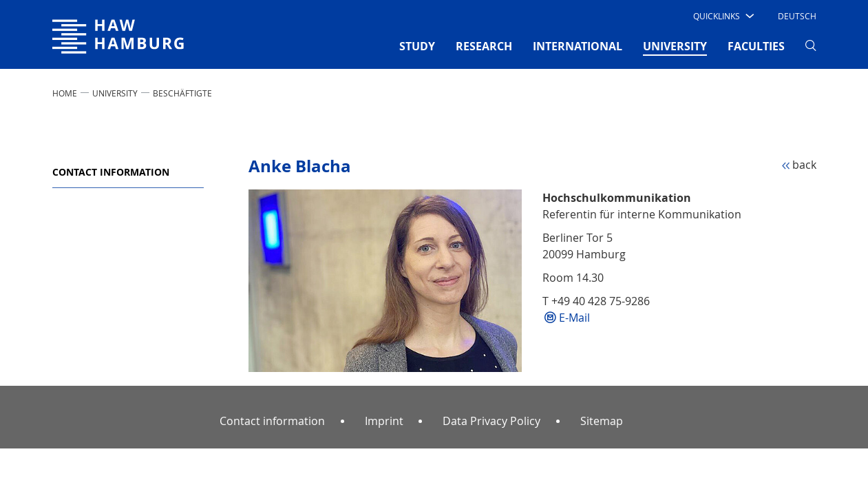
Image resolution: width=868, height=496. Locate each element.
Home (65, 93)
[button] (722, 16)
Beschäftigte (182, 93)
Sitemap (602, 421)
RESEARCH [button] (484, 46)
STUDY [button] (417, 46)
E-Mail (574, 318)
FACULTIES (756, 46)
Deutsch (797, 16)
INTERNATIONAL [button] (578, 46)
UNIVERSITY (115, 93)
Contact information (111, 172)
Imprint (384, 421)
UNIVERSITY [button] (675, 45)
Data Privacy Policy (491, 421)
